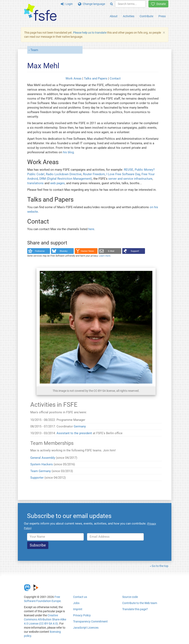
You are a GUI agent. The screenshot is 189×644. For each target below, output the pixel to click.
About (114, 16)
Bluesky (64, 251)
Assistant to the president (74, 433)
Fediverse (40, 251)
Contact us (80, 597)
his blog (68, 152)
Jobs (76, 603)
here (91, 229)
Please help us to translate (90, 33)
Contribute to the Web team (140, 603)
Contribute (146, 16)
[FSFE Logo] (40, 13)
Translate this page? (135, 609)
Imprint (78, 609)
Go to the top (160, 566)
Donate (158, 4)
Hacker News (87, 251)
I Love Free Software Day (123, 174)
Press (162, 16)
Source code (130, 597)
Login (67, 4)
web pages (57, 183)
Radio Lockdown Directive (64, 174)
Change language (92, 4)
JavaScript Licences (86, 628)
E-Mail (111, 251)
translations (35, 183)
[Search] (111, 4)
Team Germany (41, 471)
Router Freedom (94, 174)
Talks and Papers (96, 78)
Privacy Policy (82, 615)
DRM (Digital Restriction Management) (66, 179)
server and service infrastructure (130, 179)
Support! (135, 251)
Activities (129, 16)
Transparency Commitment (90, 621)
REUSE (129, 170)
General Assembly (43, 458)
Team (34, 50)
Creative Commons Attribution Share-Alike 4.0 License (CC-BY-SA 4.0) (45, 619)
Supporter (37, 478)
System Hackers (42, 464)
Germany (80, 426)
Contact (115, 78)
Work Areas (74, 78)
